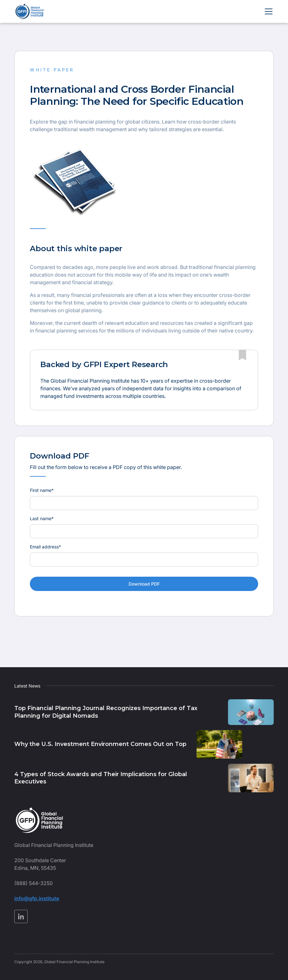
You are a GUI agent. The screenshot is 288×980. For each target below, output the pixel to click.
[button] (267, 11)
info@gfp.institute (37, 898)
